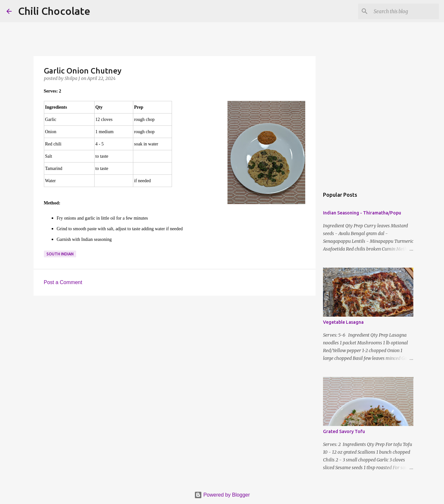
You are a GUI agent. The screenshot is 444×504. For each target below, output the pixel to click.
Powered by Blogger (222, 495)
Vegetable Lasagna (343, 322)
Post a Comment (63, 282)
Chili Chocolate (54, 11)
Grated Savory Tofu (344, 431)
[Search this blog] (405, 11)
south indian (60, 254)
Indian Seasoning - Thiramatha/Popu (362, 213)
